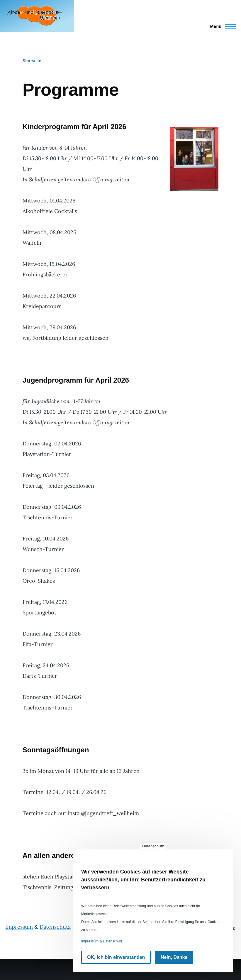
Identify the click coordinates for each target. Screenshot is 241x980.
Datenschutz (55, 927)
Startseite (32, 61)
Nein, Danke (174, 957)
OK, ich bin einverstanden (116, 957)
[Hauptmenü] (221, 26)
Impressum (19, 927)
